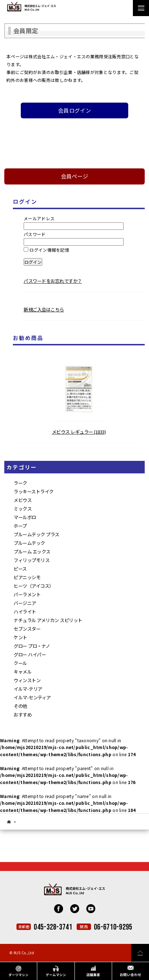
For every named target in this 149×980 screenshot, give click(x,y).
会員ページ (75, 176)
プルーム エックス (32, 551)
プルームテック (29, 543)
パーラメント (27, 594)
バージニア (25, 603)
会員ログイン (74, 110)
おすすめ (23, 715)
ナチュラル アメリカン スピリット (48, 620)
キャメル (23, 672)
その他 (20, 706)
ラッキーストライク (34, 491)
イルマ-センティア (32, 697)
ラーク (20, 483)
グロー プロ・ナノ (32, 646)
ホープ (20, 526)
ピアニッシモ (27, 577)
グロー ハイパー (30, 654)
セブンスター (27, 629)
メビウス (23, 500)
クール (20, 663)
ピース (20, 569)
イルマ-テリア (28, 689)
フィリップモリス (32, 560)
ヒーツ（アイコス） (34, 586)
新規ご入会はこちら (44, 309)
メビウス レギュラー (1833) (79, 432)
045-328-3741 (53, 927)
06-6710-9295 (113, 927)
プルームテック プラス (37, 534)
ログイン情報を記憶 (46, 250)
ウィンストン (27, 680)
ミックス (23, 509)
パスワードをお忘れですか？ (53, 281)
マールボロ (25, 517)
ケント (20, 637)
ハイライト (25, 612)
